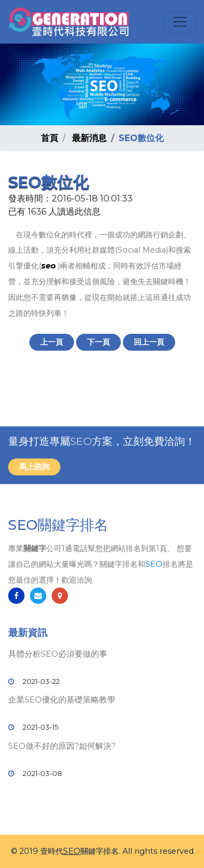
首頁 (50, 138)
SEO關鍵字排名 (58, 525)
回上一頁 (149, 342)
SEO (154, 564)
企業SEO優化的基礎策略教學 (62, 699)
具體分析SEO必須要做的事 (58, 654)
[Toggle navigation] (180, 22)
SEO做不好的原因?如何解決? (62, 746)
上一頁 (52, 342)
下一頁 (98, 342)
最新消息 (89, 138)
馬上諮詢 (34, 467)
